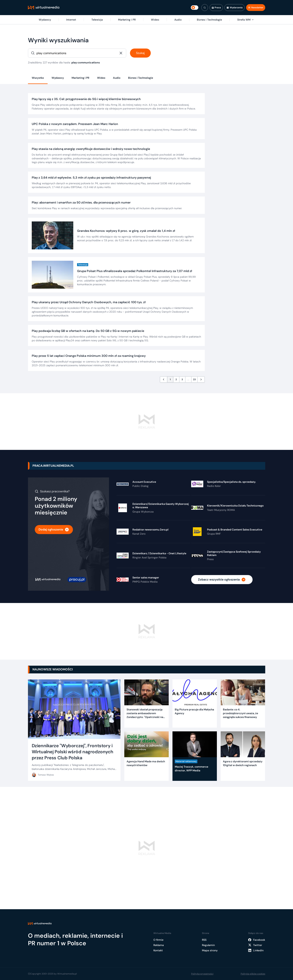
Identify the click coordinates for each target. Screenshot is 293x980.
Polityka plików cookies (253, 974)
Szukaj (140, 53)
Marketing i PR (80, 78)
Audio (117, 78)
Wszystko (38, 78)
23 (194, 379)
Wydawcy (58, 78)
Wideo (101, 78)
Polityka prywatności (202, 974)
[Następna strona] (201, 379)
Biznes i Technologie (141, 78)
